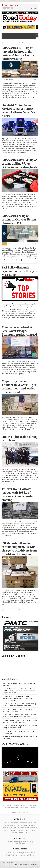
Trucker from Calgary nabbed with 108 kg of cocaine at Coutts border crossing (18, 494)
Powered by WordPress (24, 864)
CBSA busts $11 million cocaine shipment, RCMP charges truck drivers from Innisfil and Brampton (19, 549)
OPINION (35, 810)
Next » (21, 610)
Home (3, 43)
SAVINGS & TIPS (17, 812)
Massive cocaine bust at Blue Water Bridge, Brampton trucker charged (20, 331)
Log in (15, 864)
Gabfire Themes (35, 864)
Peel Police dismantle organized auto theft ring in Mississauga (19, 271)
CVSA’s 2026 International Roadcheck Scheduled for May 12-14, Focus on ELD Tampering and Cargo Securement (20, 691)
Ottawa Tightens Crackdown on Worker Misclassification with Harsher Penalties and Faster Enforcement (18, 698)
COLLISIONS (16, 806)
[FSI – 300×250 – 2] (21, 786)
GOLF (22, 808)
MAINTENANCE (27, 810)
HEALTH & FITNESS (16, 810)
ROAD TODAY (10, 862)
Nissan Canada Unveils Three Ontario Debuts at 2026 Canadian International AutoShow (20, 716)
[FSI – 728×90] (21, 27)
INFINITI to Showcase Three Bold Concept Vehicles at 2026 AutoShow (18, 710)
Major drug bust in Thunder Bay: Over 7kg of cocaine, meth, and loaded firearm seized (19, 387)
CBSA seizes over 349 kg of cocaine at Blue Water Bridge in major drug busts (19, 163)
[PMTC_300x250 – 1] (21, 635)
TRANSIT (25, 812)
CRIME (23, 806)
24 (16, 610)
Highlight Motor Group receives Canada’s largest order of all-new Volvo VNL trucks (19, 110)
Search (34, 8)
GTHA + (27, 808)
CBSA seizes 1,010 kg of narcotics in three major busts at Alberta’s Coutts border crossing (18, 53)
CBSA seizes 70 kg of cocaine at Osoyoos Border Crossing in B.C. (19, 219)
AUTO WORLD (7, 806)
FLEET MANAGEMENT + (12, 808)
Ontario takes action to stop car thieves (20, 438)
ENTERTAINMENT (32, 806)
